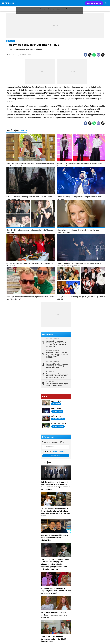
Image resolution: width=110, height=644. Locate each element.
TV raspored (43, 3)
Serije (43, 9)
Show (45, 397)
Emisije (31, 3)
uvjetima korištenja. (59, 452)
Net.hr (24, 130)
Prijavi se (56, 456)
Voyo (68, 9)
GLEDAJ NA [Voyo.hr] (94, 3)
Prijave (79, 3)
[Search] (106, 3)
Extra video (58, 3)
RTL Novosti (48, 437)
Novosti (20, 3)
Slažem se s (55, 452)
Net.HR (69, 3)
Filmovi (51, 9)
